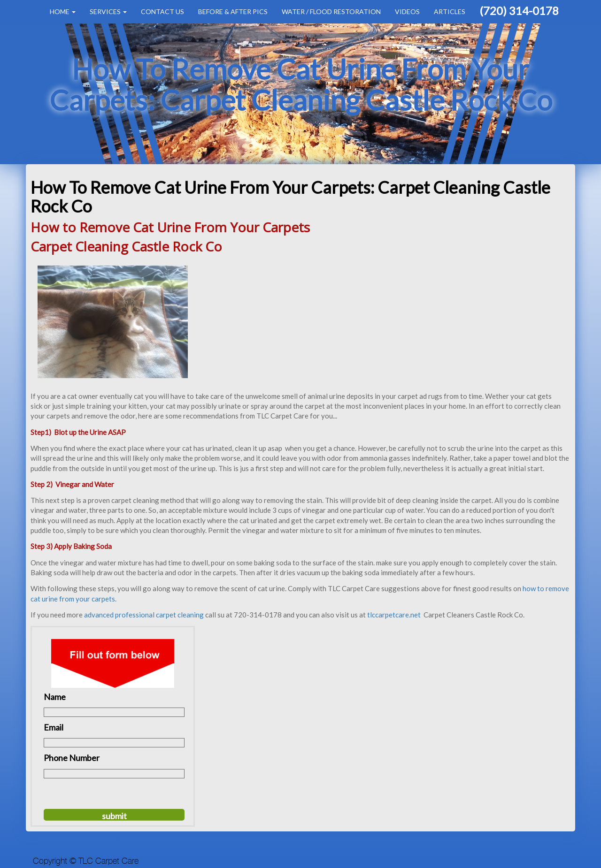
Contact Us (162, 11)
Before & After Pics (233, 11)
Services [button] (108, 11)
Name (55, 697)
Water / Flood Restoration (331, 11)
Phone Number (72, 758)
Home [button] (63, 11)
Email (54, 727)
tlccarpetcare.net (395, 615)
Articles (450, 11)
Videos (407, 11)
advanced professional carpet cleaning (144, 615)
